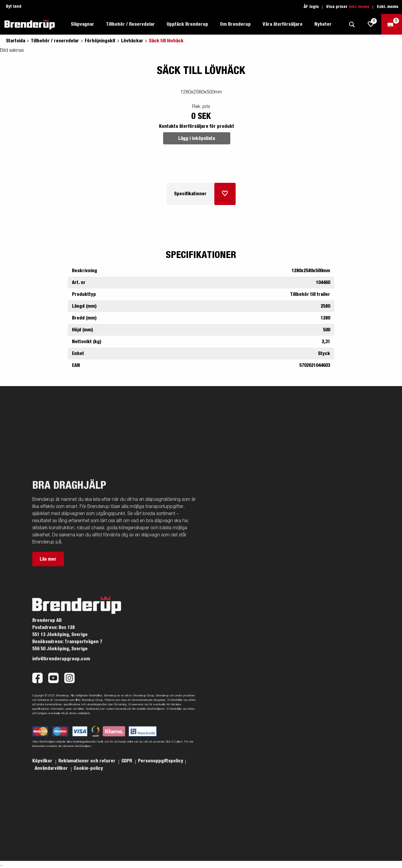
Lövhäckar (132, 41)
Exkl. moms (388, 7)
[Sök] (352, 24)
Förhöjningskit (100, 41)
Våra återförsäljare (283, 24)
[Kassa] (392, 24)
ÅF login (311, 7)
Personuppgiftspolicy (161, 761)
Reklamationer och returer (87, 761)
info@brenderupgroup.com (61, 659)
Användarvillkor (52, 768)
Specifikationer (190, 194)
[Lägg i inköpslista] (225, 194)
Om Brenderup (235, 24)
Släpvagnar (82, 24)
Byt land (14, 7)
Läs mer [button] (48, 559)
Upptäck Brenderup (187, 24)
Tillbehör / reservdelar (55, 41)
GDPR (127, 761)
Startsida (16, 41)
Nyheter (323, 24)
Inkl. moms (359, 7)
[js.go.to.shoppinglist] (371, 24)
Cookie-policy (88, 768)
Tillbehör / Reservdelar (130, 24)
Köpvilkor (43, 761)
